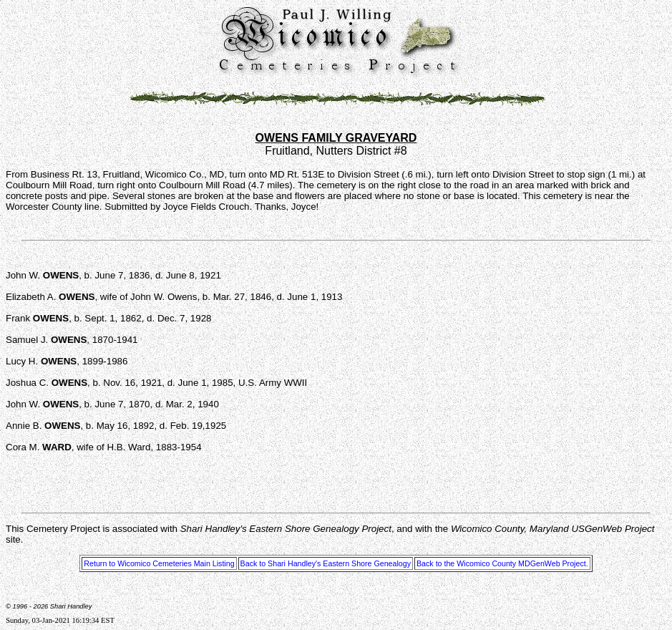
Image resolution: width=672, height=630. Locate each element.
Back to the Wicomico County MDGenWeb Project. (502, 563)
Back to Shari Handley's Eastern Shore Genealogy (326, 563)
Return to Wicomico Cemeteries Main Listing (159, 563)
